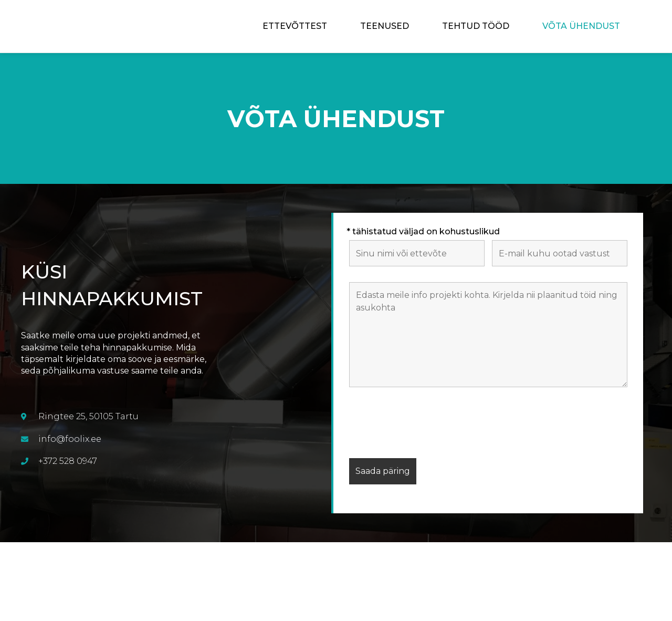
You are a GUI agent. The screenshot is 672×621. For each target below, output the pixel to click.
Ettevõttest (295, 26)
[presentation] (429, 425)
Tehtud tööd (476, 26)
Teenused (385, 26)
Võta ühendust (581, 26)
